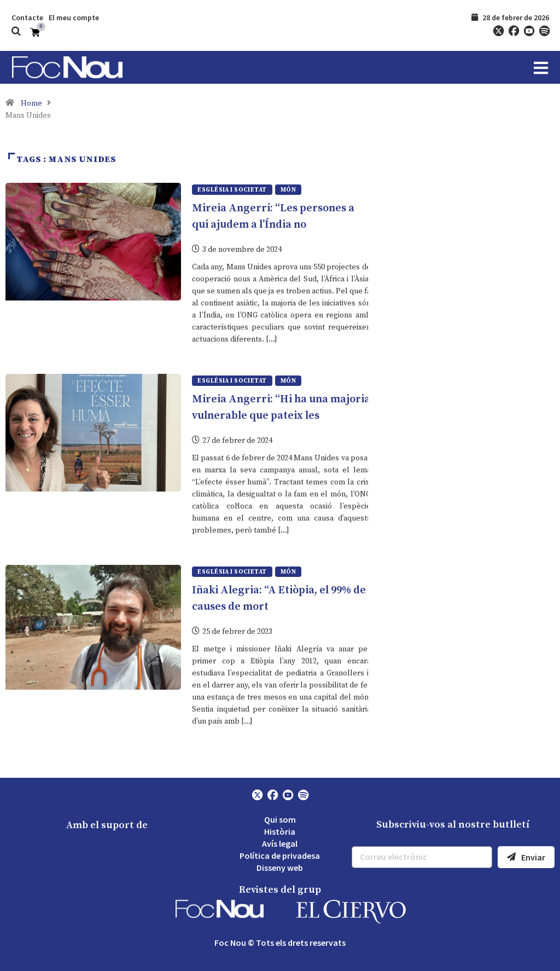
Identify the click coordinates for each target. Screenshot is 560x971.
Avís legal (280, 843)
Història (280, 831)
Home (31, 103)
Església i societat (232, 190)
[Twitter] (498, 31)
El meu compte (74, 18)
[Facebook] (514, 31)
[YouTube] (529, 31)
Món (288, 190)
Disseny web (280, 867)
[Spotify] (544, 31)
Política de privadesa (280, 855)
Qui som (280, 819)
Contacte (27, 18)
